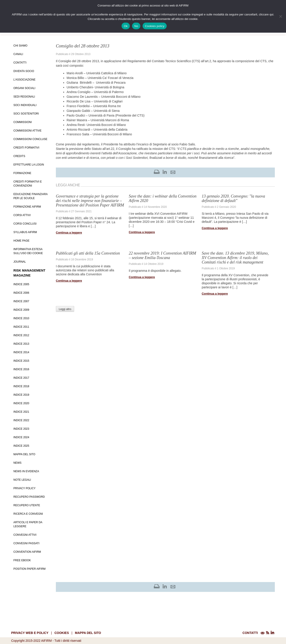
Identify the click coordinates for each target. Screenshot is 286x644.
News (17, 463)
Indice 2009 (21, 310)
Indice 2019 (21, 395)
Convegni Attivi (25, 535)
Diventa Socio (24, 71)
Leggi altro (65, 309)
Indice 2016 (21, 369)
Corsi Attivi (22, 215)
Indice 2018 (21, 386)
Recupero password (29, 497)
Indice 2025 (21, 446)
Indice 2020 (21, 403)
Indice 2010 (21, 318)
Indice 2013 (21, 344)
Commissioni (23, 122)
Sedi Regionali (24, 97)
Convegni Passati (26, 543)
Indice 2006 (21, 293)
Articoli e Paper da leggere (28, 524)
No (136, 26)
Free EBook (22, 560)
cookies (62, 633)
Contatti (20, 63)
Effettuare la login (29, 165)
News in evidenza (26, 471)
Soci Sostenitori (26, 114)
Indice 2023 (21, 429)
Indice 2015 (21, 361)
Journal (20, 262)
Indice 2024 (21, 437)
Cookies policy (155, 26)
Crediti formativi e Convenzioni (28, 184)
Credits (19, 156)
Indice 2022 (21, 420)
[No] (280, 16)
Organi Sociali (24, 88)
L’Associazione (24, 80)
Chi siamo (20, 46)
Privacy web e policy (30, 633)
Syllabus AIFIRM (25, 232)
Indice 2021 (21, 412)
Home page (21, 241)
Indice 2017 (21, 378)
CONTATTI (250, 633)
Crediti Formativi (26, 148)
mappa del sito (88, 633)
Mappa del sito (24, 454)
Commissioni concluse (30, 139)
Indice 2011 (21, 327)
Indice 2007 (21, 301)
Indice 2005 (21, 284)
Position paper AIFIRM (29, 569)
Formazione (22, 173)
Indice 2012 (21, 335)
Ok (126, 26)
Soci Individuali (25, 105)
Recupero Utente (27, 505)
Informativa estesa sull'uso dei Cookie (28, 251)
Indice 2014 (21, 352)
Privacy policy (24, 488)
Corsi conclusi (25, 224)
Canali (18, 54)
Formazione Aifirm (27, 207)
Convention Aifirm (27, 552)
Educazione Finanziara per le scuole (30, 196)
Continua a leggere (69, 233)
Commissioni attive (27, 131)
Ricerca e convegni (28, 514)
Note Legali (22, 480)
